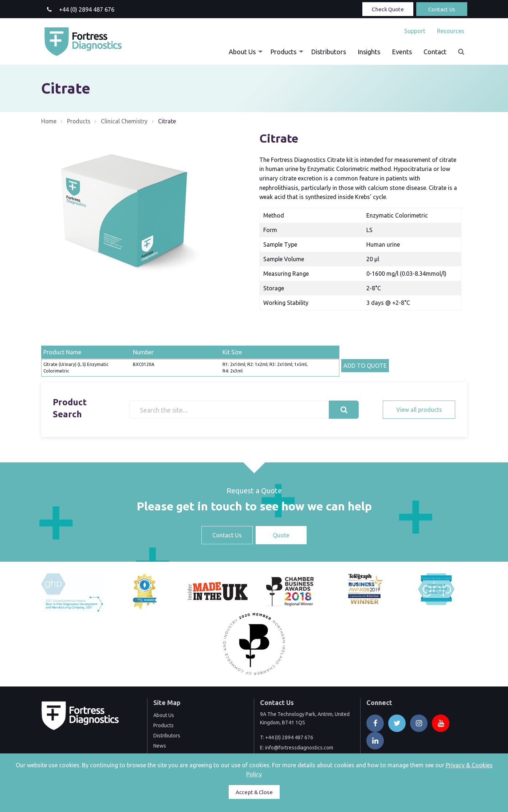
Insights (369, 52)
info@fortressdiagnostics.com (299, 748)
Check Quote (388, 9)
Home (49, 121)
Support (415, 31)
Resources (451, 31)
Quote (281, 535)
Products (283, 52)
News (160, 746)
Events (402, 52)
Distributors (328, 52)
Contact (435, 52)
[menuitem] (415, 31)
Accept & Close (254, 792)
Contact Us (442, 9)
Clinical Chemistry (125, 121)
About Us (242, 52)
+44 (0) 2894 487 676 (289, 737)
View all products (419, 410)
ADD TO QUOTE (365, 366)
